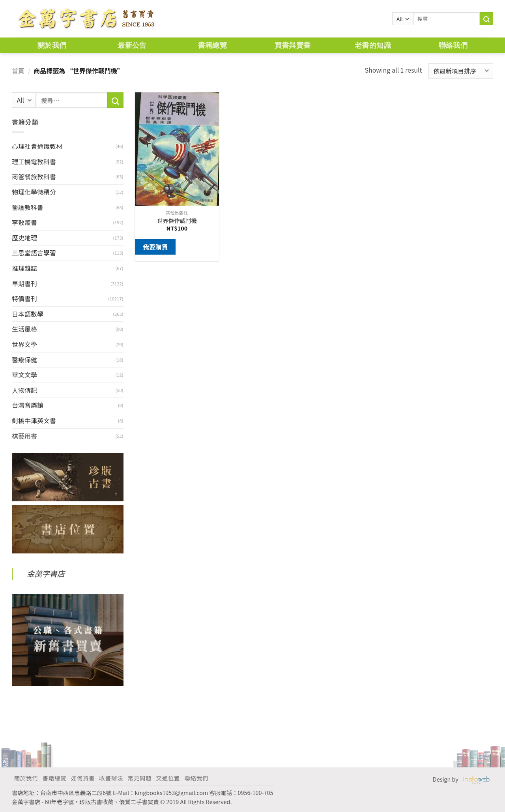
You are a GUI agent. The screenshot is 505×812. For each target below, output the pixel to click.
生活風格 (24, 329)
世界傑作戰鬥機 (177, 221)
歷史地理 (24, 238)
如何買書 (83, 778)
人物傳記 (24, 390)
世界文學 (24, 344)
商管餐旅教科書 (34, 176)
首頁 (18, 71)
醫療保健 (24, 360)
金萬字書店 (46, 574)
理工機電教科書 (34, 161)
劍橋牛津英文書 (34, 420)
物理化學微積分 (34, 192)
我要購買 (155, 247)
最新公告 (132, 45)
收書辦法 (111, 778)
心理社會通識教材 (37, 146)
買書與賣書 (293, 45)
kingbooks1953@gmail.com (172, 792)
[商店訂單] (461, 71)
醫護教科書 (28, 207)
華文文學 (24, 375)
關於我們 (52, 45)
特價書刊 (24, 298)
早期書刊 (24, 283)
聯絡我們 (453, 45)
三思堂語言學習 (34, 253)
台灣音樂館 (28, 405)
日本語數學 (28, 314)
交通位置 (168, 778)
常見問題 (140, 778)
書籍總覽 (212, 45)
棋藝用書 (24, 436)
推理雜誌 (24, 268)
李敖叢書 (24, 222)
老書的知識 (373, 45)
